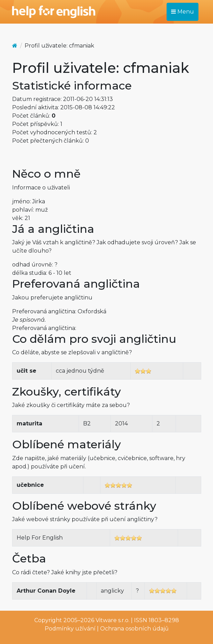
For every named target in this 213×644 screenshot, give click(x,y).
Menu (183, 12)
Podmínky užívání (70, 629)
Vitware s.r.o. (113, 620)
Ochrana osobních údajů (134, 629)
